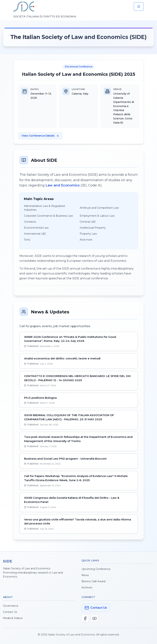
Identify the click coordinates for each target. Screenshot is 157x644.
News (85, 575)
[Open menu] (139, 7)
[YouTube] (95, 618)
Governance (11, 606)
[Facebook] (85, 618)
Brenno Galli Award (93, 581)
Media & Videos (13, 618)
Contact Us (10, 612)
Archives (87, 587)
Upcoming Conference (96, 569)
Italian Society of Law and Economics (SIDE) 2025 (78, 74)
